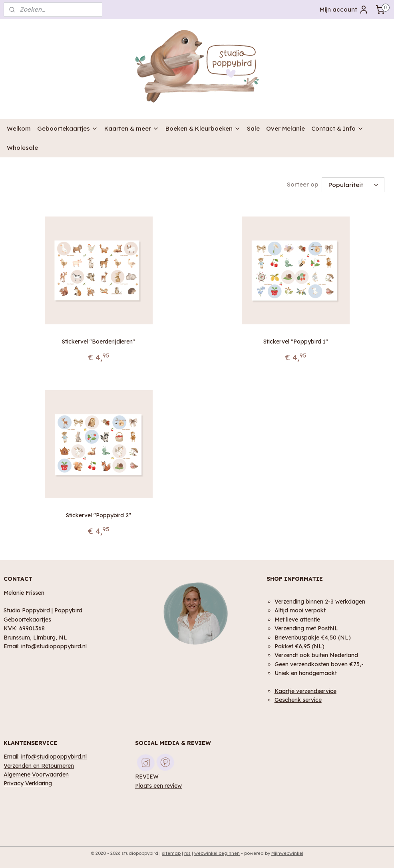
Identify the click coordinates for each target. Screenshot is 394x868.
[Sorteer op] (353, 185)
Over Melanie (286, 128)
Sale (253, 128)
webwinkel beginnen (217, 853)
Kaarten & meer (132, 128)
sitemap (171, 853)
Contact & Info (337, 128)
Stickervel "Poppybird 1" (296, 342)
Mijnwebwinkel (287, 853)
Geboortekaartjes (68, 128)
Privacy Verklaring (28, 783)
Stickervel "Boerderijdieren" (98, 342)
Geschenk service (298, 700)
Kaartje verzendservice (305, 691)
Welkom (19, 128)
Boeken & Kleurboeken (203, 128)
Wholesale (22, 148)
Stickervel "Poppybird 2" (98, 515)
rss (187, 853)
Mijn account (344, 10)
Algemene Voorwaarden (36, 774)
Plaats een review (158, 786)
